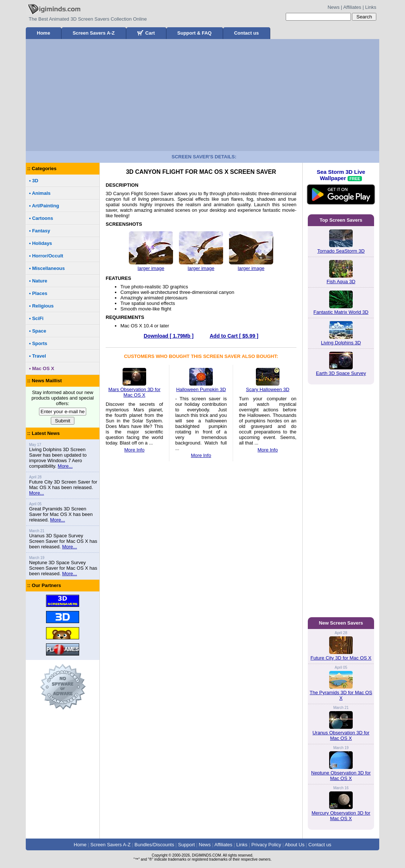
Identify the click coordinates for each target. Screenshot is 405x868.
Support (187, 845)
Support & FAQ (195, 33)
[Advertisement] (202, 95)
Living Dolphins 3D (341, 343)
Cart (146, 33)
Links (371, 7)
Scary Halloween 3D (268, 387)
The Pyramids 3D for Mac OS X (341, 695)
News (334, 7)
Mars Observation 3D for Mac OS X (134, 389)
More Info (135, 450)
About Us (294, 845)
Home (43, 33)
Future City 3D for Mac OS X (341, 658)
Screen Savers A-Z (94, 33)
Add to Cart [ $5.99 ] (234, 336)
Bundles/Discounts (154, 845)
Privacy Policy (266, 845)
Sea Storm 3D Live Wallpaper (341, 191)
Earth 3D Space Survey (341, 373)
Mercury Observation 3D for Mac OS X (341, 816)
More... (65, 466)
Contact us (246, 33)
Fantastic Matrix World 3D (341, 312)
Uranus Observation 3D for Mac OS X (341, 735)
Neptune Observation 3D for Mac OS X (341, 776)
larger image (151, 268)
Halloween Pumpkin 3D (201, 387)
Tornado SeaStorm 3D (341, 251)
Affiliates (352, 7)
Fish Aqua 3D (341, 282)
